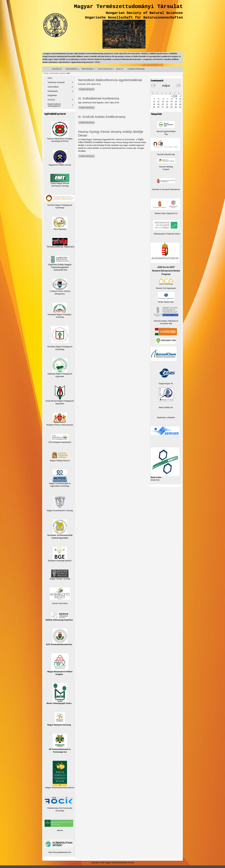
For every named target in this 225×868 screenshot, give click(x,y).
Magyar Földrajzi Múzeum (60, 461)
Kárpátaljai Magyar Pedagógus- (60, 315)
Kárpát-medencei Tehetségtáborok (54, 105)
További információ (87, 89)
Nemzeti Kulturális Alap (166, 154)
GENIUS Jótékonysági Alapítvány (59, 617)
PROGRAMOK (87, 69)
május (166, 86)
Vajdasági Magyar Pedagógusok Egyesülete (60, 368)
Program (166, 169)
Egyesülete (60, 404)
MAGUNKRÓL (72, 69)
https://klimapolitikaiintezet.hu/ (60, 852)
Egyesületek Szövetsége (60, 486)
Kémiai (63, 73)
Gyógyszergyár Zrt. (166, 384)
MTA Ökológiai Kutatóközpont (60, 442)
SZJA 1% (120, 69)
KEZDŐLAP (57, 69)
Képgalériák (52, 95)
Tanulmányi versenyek (56, 82)
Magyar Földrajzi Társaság (60, 575)
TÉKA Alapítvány (60, 223)
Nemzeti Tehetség (166, 167)
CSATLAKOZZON (105, 69)
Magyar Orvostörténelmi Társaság (60, 511)
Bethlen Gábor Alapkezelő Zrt (166, 213)
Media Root (155, 480)
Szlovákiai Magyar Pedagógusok (60, 347)
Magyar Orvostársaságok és (60, 483)
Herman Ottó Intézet (60, 603)
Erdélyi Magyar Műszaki (60, 179)
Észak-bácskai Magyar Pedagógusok (60, 394)
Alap (166, 134)
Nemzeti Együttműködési (166, 131)
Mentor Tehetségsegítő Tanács (59, 694)
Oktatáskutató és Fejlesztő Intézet (167, 234)
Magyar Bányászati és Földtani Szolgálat (60, 664)
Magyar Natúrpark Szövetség (59, 719)
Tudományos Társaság (60, 186)
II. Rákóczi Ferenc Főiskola (60, 291)
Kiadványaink (53, 91)
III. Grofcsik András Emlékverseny (102, 117)
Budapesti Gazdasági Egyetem (60, 561)
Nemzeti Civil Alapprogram (166, 288)
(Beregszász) (60, 294)
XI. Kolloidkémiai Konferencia (99, 98)
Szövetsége (60, 349)
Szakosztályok (54, 73)
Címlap (46, 73)
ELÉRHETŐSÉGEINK (136, 69)
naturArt (60, 830)
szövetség (60, 317)
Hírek (50, 78)
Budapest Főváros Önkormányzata (60, 425)
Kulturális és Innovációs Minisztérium (166, 189)
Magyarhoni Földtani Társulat (60, 158)
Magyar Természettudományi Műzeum (60, 775)
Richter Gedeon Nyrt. (166, 297)
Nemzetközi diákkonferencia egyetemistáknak (110, 80)
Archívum (51, 100)
